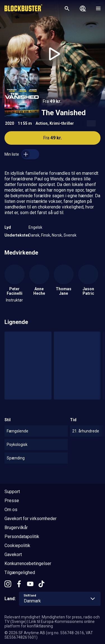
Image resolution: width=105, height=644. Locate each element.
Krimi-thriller (62, 123)
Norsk (57, 235)
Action (42, 123)
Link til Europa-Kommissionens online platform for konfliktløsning (50, 624)
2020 (10, 123)
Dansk (34, 235)
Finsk (46, 235)
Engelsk (35, 227)
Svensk (70, 235)
